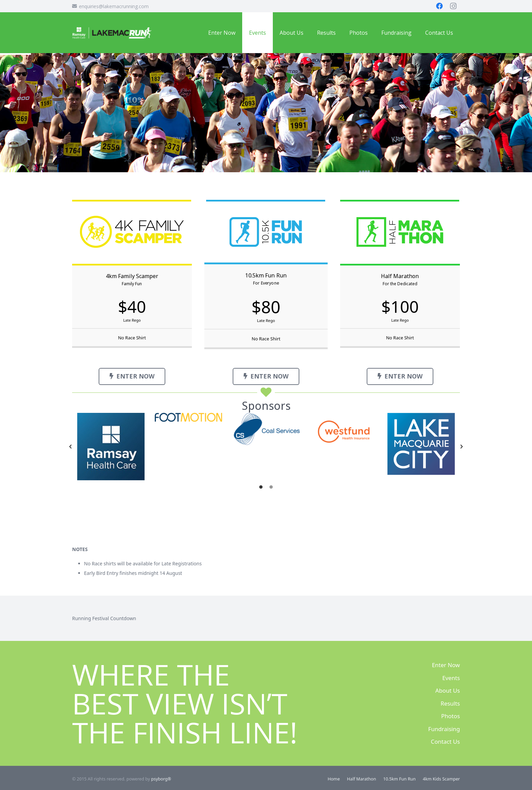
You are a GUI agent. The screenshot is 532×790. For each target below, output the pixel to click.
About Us (448, 690)
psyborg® (161, 779)
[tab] (261, 487)
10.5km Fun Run (400, 779)
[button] (70, 447)
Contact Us (445, 741)
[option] (111, 447)
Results (450, 703)
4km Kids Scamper (441, 779)
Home (334, 779)
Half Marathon (362, 779)
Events (451, 678)
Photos (451, 716)
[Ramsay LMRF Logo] (112, 33)
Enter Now (446, 665)
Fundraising (444, 729)
